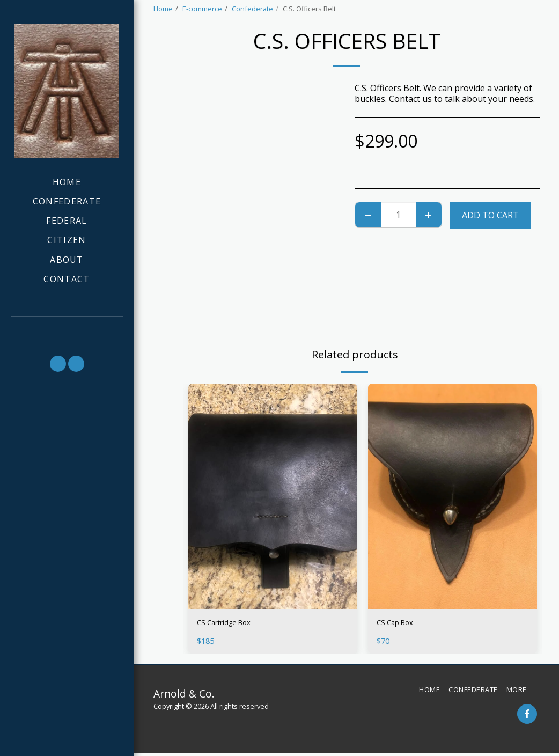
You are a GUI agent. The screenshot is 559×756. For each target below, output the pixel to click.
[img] (273, 496)
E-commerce (202, 9)
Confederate (252, 9)
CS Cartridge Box (231, 624)
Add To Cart (490, 215)
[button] (67, 331)
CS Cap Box (399, 624)
